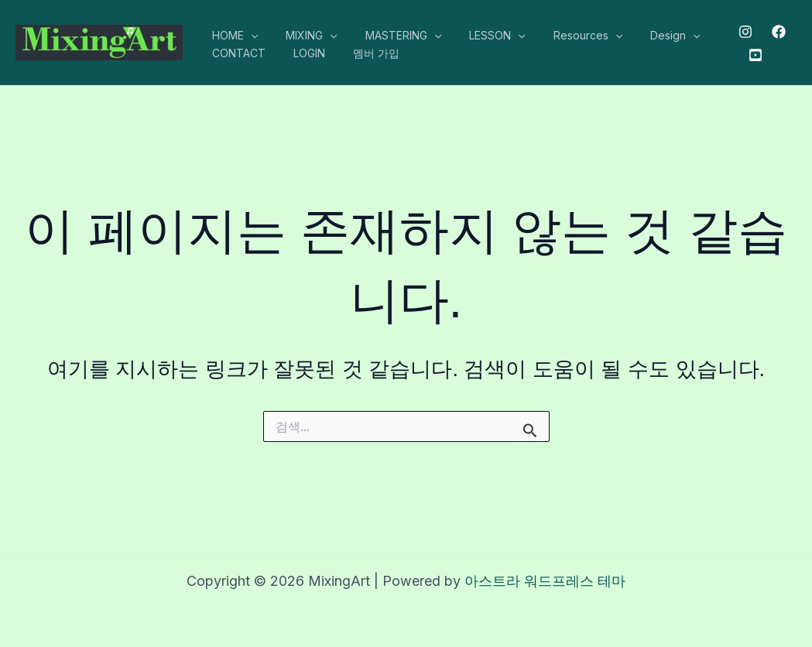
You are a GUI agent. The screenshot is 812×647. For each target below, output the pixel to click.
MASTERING (388, 36)
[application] (248, 36)
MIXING (302, 36)
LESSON (475, 36)
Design (641, 36)
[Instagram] (742, 32)
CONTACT (236, 53)
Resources (560, 36)
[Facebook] (775, 32)
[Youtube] (751, 55)
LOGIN (300, 53)
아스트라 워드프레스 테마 (545, 581)
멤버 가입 (361, 53)
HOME (232, 36)
